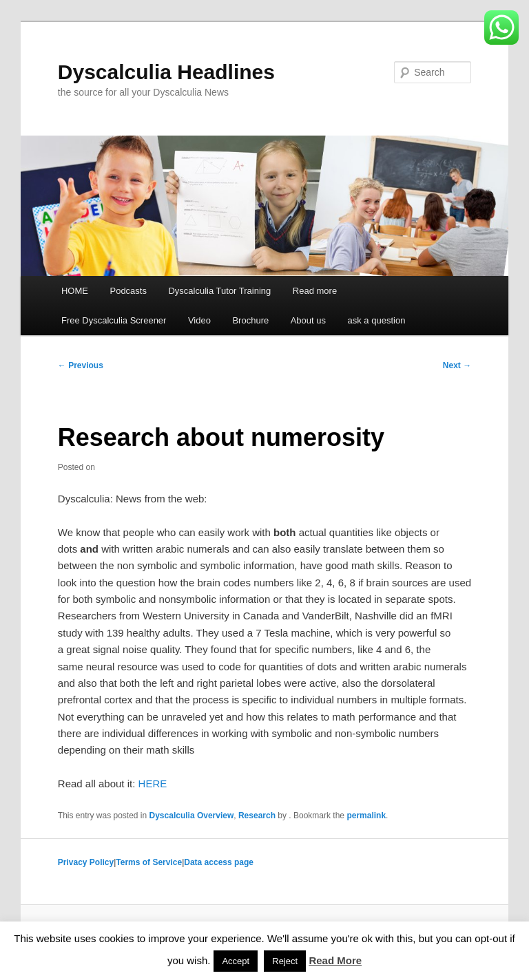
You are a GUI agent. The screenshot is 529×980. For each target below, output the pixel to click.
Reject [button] (285, 961)
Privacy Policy (86, 862)
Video (199, 320)
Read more (315, 291)
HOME (75, 291)
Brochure (250, 320)
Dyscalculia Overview (192, 816)
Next (457, 365)
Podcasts (128, 291)
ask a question (377, 320)
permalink (366, 816)
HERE (153, 784)
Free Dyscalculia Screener (114, 320)
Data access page (219, 862)
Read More (335, 960)
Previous (81, 365)
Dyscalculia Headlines (166, 72)
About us (308, 320)
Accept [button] (236, 961)
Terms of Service (149, 862)
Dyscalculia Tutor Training (219, 291)
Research (257, 816)
